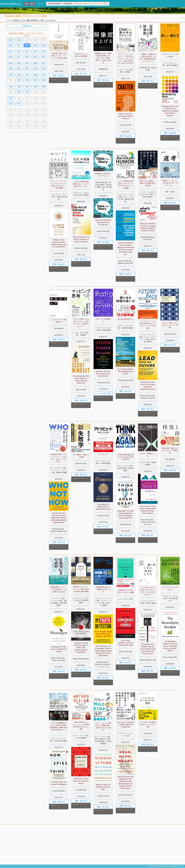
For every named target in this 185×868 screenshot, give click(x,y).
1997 (27, 75)
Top (26, 4)
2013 (35, 57)
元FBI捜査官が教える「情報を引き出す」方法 (103, 590)
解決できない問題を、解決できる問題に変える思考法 (148, 183)
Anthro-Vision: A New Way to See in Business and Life (81, 781)
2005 (10, 63)
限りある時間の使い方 (126, 319)
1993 (35, 80)
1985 (10, 87)
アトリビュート (103, 454)
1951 (19, 127)
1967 (27, 110)
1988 (35, 87)
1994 (43, 80)
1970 (10, 104)
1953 (35, 127)
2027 (27, 40)
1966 (19, 110)
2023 (35, 45)
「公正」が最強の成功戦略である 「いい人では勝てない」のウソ (81, 184)
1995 (10, 75)
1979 (43, 98)
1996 (19, 75)
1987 (27, 87)
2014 (43, 57)
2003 (35, 69)
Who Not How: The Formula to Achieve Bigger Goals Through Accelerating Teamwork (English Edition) (59, 518)
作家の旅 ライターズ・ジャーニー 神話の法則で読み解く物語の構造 (81, 589)
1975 (10, 98)
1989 (43, 87)
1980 (10, 92)
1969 (43, 110)
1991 (19, 80)
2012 (27, 57)
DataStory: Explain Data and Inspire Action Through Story (103, 222)
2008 (35, 63)
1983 (35, 92)
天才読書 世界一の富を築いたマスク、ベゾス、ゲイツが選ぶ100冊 (59, 56)
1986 (19, 87)
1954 (43, 127)
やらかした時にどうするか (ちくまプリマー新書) (170, 325)
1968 (35, 110)
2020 (10, 45)
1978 (35, 98)
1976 (19, 98)
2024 (43, 45)
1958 (35, 122)
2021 (19, 45)
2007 (27, 63)
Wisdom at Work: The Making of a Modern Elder (103, 787)
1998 (35, 75)
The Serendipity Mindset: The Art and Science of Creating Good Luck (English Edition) (170, 646)
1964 (43, 115)
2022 (27, 45)
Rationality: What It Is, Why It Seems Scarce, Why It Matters (103, 374)
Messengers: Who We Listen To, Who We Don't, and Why (59, 649)
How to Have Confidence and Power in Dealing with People (126, 643)
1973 (35, 104)
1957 (27, 122)
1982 (27, 92)
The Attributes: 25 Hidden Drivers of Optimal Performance (103, 507)
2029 (43, 40)
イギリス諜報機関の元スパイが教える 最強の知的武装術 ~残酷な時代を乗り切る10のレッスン (59, 727)
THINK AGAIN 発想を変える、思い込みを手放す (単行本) (125, 457)
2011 (19, 57)
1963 (35, 115)
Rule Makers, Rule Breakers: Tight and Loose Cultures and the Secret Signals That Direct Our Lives (148, 649)
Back (32, 4)
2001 (19, 69)
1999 (43, 75)
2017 (27, 52)
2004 (43, 69)
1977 (27, 98)
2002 (27, 69)
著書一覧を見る (59, 76)
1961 (19, 115)
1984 (43, 92)
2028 (35, 40)
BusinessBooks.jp (11, 4)
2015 (10, 52)
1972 (27, 104)
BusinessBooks (54, 3)
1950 (10, 127)
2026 (19, 40)
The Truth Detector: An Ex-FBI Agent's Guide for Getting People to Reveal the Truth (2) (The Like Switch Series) (103, 651)
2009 (43, 63)
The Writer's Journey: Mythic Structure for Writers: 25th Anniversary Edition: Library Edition (81, 648)
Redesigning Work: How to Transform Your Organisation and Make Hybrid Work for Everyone (170, 111)
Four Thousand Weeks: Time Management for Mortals (125, 371)
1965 (10, 110)
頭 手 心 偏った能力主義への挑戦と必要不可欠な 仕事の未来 (125, 725)
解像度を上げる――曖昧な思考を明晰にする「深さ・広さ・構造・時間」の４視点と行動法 (103, 58)
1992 (27, 80)
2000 (10, 69)
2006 (19, 63)
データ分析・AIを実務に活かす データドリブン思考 (148, 725)
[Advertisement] (27, 172)
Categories (68, 3)
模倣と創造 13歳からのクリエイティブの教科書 (170, 450)
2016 (19, 52)
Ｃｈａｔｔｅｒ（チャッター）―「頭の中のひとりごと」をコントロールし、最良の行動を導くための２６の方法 (125, 58)
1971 (19, 104)
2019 (43, 52)
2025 (10, 40)
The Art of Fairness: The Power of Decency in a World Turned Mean (81, 239)
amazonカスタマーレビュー (59, 80)
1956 (19, 122)
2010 (10, 57)
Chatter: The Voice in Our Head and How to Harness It (126, 116)
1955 (10, 122)
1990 (10, 80)
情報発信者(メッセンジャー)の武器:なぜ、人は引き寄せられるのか (59, 590)
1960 (10, 115)
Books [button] (40, 4)
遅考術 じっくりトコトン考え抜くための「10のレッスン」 (170, 183)
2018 (35, 52)
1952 (27, 127)
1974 (43, 104)
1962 (27, 115)
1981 (19, 92)
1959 (43, 122)
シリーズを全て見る (103, 394)
